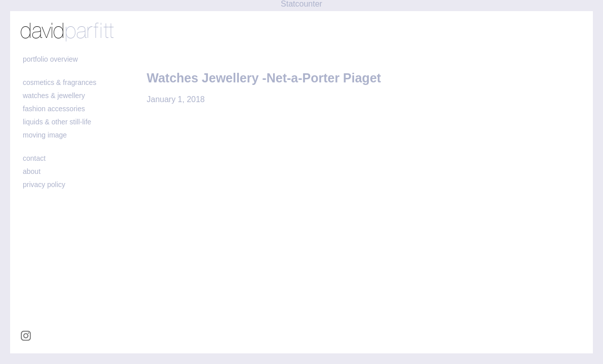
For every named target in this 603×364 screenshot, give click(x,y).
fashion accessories (54, 109)
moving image (45, 135)
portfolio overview (50, 59)
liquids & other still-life (57, 122)
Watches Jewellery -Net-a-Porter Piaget (264, 78)
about (32, 171)
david (67, 32)
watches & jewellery (54, 96)
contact (34, 158)
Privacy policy (44, 185)
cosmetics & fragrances (60, 82)
